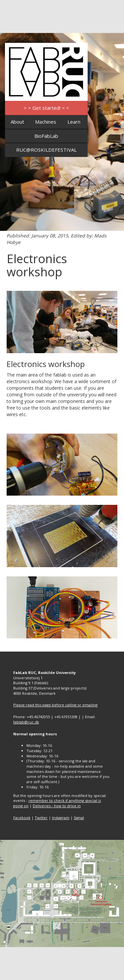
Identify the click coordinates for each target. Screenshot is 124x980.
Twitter (41, 818)
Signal (79, 818)
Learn (74, 122)
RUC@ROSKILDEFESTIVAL (46, 150)
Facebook (22, 818)
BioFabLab (46, 136)
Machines (46, 122)
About (17, 122)
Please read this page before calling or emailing (55, 705)
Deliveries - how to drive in (57, 806)
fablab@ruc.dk (26, 722)
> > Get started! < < (46, 108)
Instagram (61, 818)
